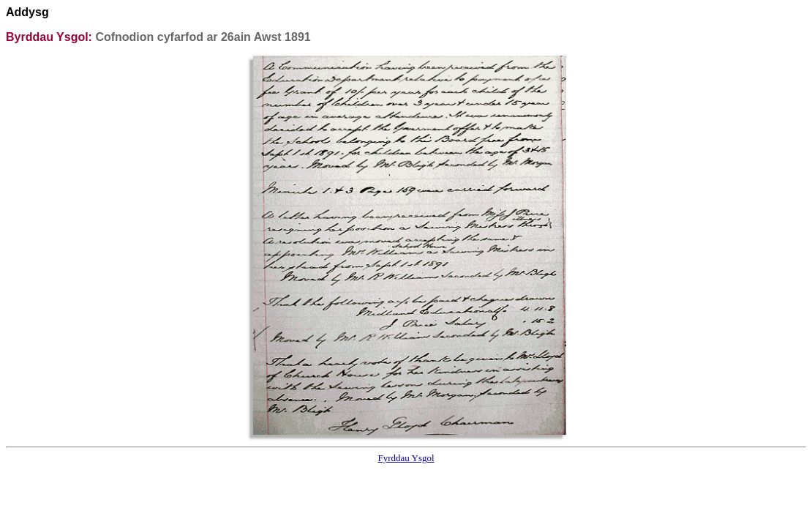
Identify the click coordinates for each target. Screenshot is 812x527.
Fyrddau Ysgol (406, 458)
